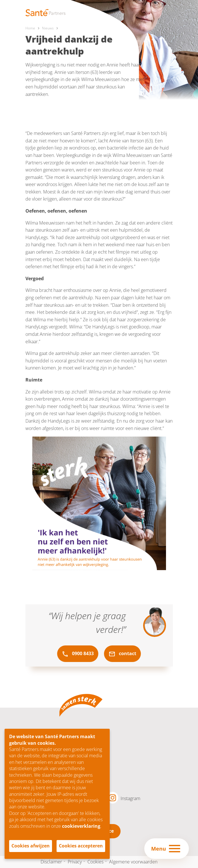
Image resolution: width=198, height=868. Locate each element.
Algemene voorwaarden (133, 862)
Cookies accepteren (81, 846)
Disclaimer (51, 862)
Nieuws (48, 28)
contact (122, 654)
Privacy (75, 862)
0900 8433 (78, 654)
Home (30, 28)
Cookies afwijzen (31, 846)
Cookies (95, 862)
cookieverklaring (81, 826)
